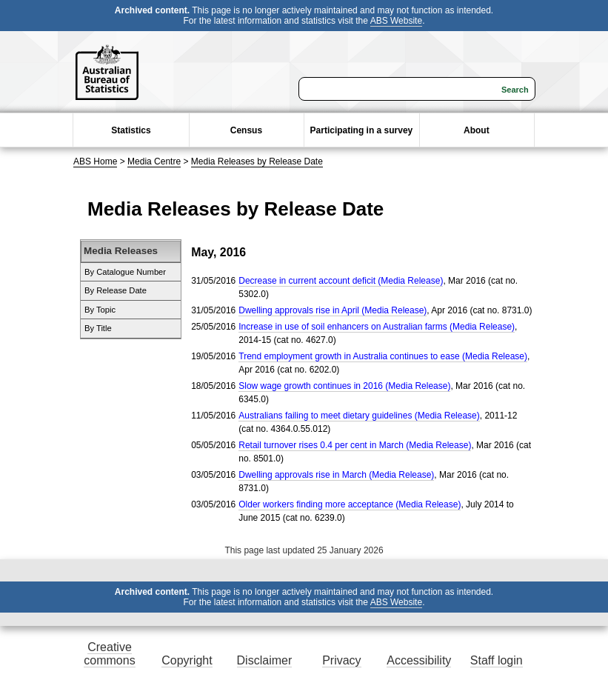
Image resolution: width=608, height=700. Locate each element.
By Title (98, 328)
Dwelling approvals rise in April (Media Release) (333, 310)
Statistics (131, 130)
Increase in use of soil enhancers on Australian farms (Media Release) (377, 327)
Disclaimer (265, 660)
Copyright (187, 660)
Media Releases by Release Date (257, 161)
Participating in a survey (362, 130)
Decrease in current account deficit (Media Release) (341, 281)
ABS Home (95, 161)
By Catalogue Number (125, 272)
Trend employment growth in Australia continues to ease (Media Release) (383, 356)
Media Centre (154, 161)
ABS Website (396, 21)
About (477, 130)
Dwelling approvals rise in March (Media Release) (336, 475)
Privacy (341, 660)
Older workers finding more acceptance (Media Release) (350, 504)
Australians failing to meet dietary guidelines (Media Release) (359, 416)
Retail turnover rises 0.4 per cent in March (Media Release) (355, 445)
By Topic (100, 310)
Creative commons (109, 654)
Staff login (497, 660)
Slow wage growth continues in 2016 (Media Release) (344, 386)
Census (246, 130)
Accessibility (419, 660)
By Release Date (116, 290)
